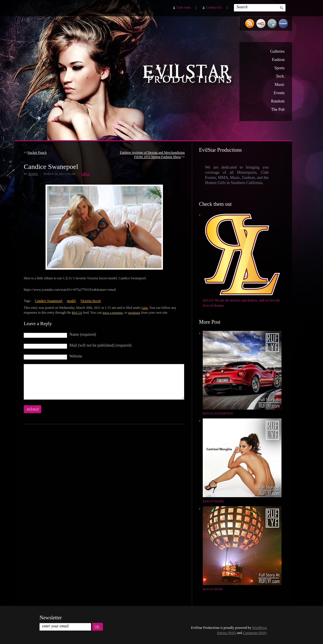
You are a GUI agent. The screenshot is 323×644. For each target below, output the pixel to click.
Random (278, 101)
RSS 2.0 (77, 313)
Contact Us (214, 7)
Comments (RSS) (255, 633)
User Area (184, 7)
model (71, 301)
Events (279, 93)
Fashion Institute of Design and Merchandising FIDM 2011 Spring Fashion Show (152, 155)
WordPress (259, 628)
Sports (279, 68)
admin (33, 174)
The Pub (278, 109)
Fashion (278, 60)
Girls (85, 174)
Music (280, 85)
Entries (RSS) (227, 633)
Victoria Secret (91, 301)
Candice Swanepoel (49, 301)
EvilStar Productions (189, 75)
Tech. (280, 76)
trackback (134, 313)
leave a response (113, 313)
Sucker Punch (37, 153)
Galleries (277, 51)
